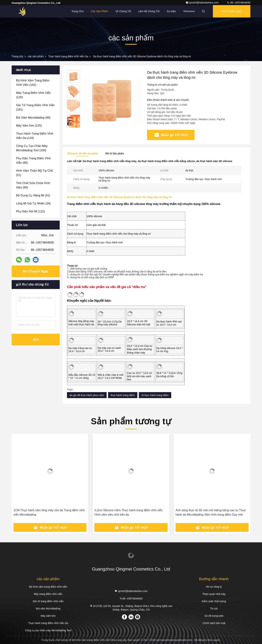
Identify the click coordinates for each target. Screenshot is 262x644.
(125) (29, 126)
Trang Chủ (78, 11)
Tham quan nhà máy (214, 594)
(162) (33, 83)
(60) (33, 185)
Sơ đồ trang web (214, 616)
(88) (33, 160)
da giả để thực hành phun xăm (87, 395)
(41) (33, 195)
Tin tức (214, 609)
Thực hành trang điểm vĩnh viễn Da (68, 56)
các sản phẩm (36, 56)
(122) (30, 211)
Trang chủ (17, 56)
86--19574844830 (239, 3)
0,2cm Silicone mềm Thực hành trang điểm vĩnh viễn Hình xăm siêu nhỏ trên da (129, 512)
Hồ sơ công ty (214, 587)
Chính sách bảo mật (214, 623)
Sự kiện (171, 11)
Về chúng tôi (123, 11)
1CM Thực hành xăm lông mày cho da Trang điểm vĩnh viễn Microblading (49, 512)
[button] (74, 126)
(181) (35, 107)
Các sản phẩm (100, 11)
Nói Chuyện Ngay (232, 11)
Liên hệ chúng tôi (149, 11)
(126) (33, 95)
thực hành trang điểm (123, 395)
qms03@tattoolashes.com (203, 3)
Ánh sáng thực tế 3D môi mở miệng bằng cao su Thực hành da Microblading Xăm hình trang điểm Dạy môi (211, 512)
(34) (33, 203)
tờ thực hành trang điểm (155, 395)
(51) (34, 173)
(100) (32, 148)
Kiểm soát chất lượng (214, 601)
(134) (35, 136)
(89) (33, 118)
